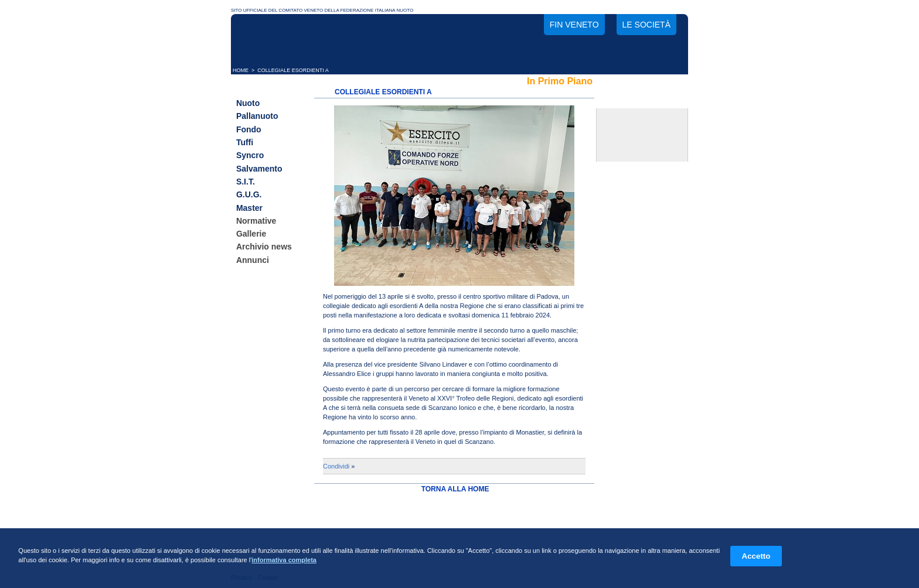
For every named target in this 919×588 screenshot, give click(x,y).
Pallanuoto (257, 117)
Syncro (250, 156)
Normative (256, 221)
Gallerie (251, 234)
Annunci (253, 260)
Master (249, 208)
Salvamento (259, 169)
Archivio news (264, 247)
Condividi (336, 466)
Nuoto (248, 103)
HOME (241, 70)
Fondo (249, 129)
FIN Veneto (574, 25)
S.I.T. (246, 182)
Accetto (756, 556)
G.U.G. (249, 195)
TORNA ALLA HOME (455, 489)
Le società (646, 25)
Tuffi (245, 142)
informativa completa (284, 560)
